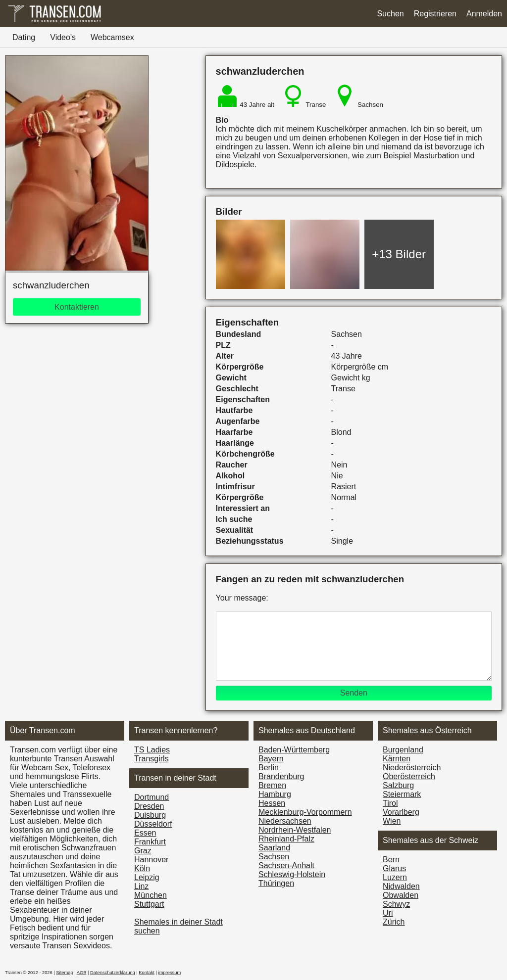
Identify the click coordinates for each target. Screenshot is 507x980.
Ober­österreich (409, 776)
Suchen (390, 14)
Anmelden (484, 14)
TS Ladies (152, 750)
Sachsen (274, 857)
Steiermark (402, 794)
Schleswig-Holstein (292, 874)
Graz (143, 851)
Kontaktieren (77, 307)
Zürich (394, 922)
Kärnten (397, 759)
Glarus (394, 868)
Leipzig (147, 877)
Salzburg (398, 785)
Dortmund (152, 797)
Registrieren (435, 14)
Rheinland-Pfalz (286, 839)
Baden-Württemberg (294, 750)
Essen (145, 833)
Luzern (395, 877)
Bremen (272, 785)
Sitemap (64, 973)
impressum (170, 973)
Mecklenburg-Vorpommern (305, 812)
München (151, 895)
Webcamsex (112, 37)
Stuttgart (149, 904)
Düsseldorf (153, 824)
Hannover (151, 860)
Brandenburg (281, 776)
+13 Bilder (399, 254)
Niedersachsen (285, 821)
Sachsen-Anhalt (286, 865)
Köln (142, 868)
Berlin (269, 768)
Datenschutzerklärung (113, 973)
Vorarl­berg (401, 812)
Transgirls (152, 759)
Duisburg (150, 815)
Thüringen (276, 883)
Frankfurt (150, 842)
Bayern (271, 759)
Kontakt (147, 973)
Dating (24, 37)
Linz (141, 886)
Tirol (390, 803)
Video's (63, 37)
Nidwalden (401, 886)
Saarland (274, 848)
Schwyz (396, 904)
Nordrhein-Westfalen (295, 830)
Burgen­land (403, 750)
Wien (392, 821)
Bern (391, 860)
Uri (388, 913)
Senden (354, 693)
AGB (82, 973)
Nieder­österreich (412, 768)
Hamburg (275, 794)
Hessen (272, 803)
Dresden (149, 806)
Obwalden (401, 895)
